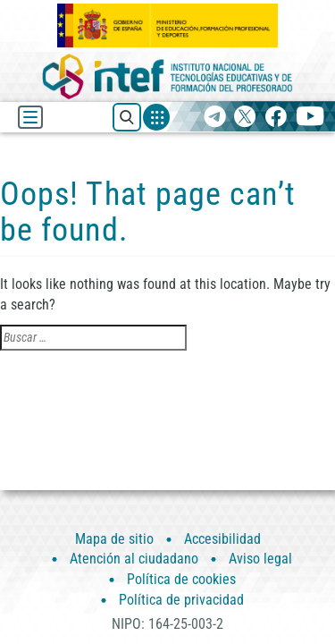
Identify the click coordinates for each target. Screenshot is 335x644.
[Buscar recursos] (127, 117)
